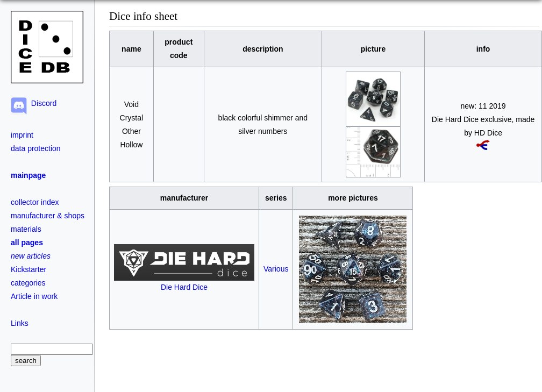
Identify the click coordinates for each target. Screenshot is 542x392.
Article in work (34, 296)
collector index (35, 202)
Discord (42, 103)
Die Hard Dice (184, 283)
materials (26, 229)
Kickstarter (28, 269)
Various (276, 269)
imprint (22, 135)
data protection (36, 148)
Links (20, 323)
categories (28, 283)
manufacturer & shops (48, 216)
